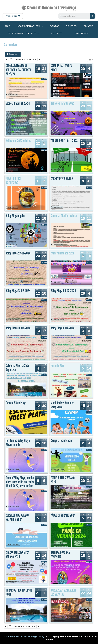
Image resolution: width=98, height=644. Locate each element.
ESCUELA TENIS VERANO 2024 (63, 480)
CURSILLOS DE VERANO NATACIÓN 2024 (17, 517)
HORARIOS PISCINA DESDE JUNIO (19, 592)
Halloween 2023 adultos (18, 141)
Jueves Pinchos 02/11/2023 (13, 180)
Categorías (13, 54)
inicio (8, 26)
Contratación (83, 33)
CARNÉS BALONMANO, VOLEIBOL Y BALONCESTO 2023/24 (18, 70)
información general (30, 26)
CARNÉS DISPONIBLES (62, 178)
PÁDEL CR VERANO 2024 (63, 515)
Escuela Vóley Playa (16, 403)
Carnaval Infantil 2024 (62, 253)
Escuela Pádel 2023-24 (18, 103)
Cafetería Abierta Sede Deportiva (17, 368)
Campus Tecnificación (62, 440)
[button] (13, 16)
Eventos (54, 26)
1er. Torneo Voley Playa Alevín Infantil (18, 443)
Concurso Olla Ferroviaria (64, 216)
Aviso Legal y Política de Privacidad (65, 636)
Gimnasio (89, 26)
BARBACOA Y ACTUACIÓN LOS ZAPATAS (63, 592)
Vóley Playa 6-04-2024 (62, 328)
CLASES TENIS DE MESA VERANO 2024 (17, 555)
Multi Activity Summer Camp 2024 (62, 405)
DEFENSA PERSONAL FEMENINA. (61, 555)
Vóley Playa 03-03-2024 (63, 291)
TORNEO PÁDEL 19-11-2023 (64, 141)
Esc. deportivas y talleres (23, 33)
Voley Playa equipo (15, 216)
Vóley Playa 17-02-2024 (18, 291)
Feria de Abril (57, 366)
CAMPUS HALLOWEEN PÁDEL (61, 68)
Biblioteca (71, 26)
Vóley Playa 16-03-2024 (18, 328)
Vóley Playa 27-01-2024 (18, 253)
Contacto (57, 33)
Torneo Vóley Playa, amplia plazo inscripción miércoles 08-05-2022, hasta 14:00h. (20, 482)
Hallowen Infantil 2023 (62, 103)
